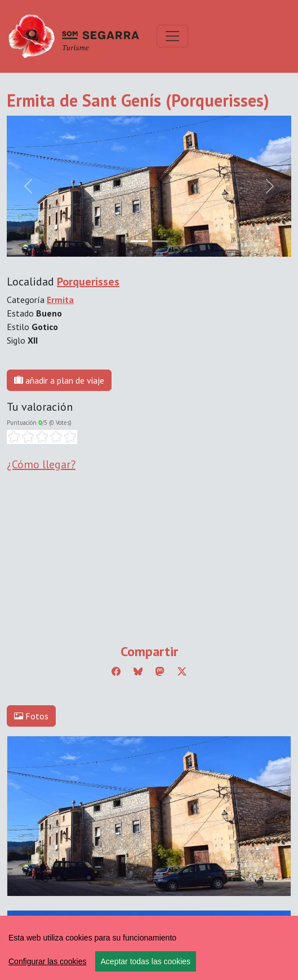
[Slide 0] (139, 241)
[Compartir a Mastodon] (160, 671)
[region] (149, 948)
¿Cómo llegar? (41, 464)
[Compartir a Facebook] (116, 671)
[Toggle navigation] (172, 36)
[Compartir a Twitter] (182, 671)
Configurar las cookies (48, 961)
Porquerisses (88, 282)
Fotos (31, 716)
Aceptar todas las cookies (146, 961)
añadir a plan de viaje (59, 380)
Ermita (60, 300)
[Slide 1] (159, 241)
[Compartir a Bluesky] (138, 671)
